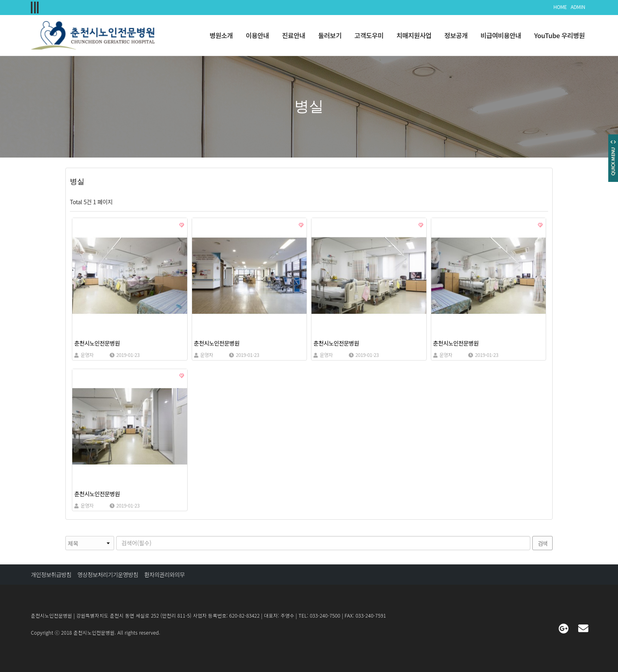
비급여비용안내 (501, 35)
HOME (560, 7)
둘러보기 (330, 35)
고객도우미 (369, 35)
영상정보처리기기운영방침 (108, 575)
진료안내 (294, 35)
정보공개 (456, 35)
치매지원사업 (414, 35)
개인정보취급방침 (51, 575)
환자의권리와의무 (164, 575)
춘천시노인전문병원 (97, 343)
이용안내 (257, 35)
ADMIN (578, 7)
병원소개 (221, 35)
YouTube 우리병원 (560, 35)
